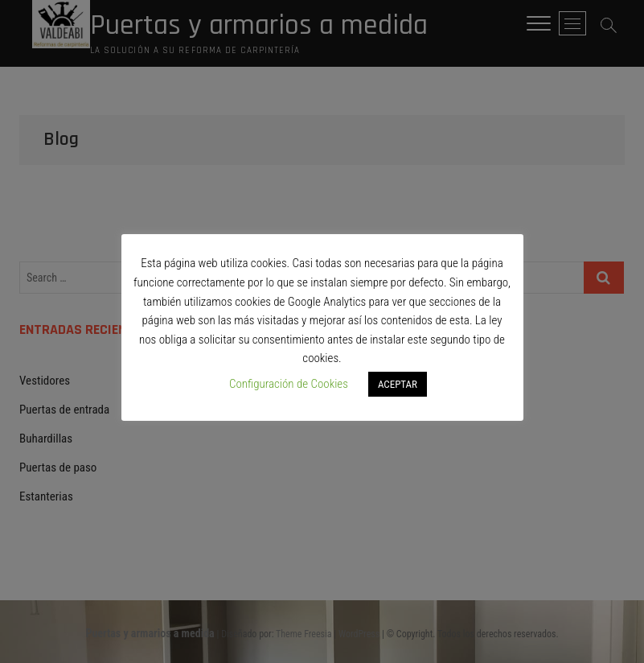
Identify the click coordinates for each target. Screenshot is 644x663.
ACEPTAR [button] (398, 384)
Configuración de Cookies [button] (289, 384)
